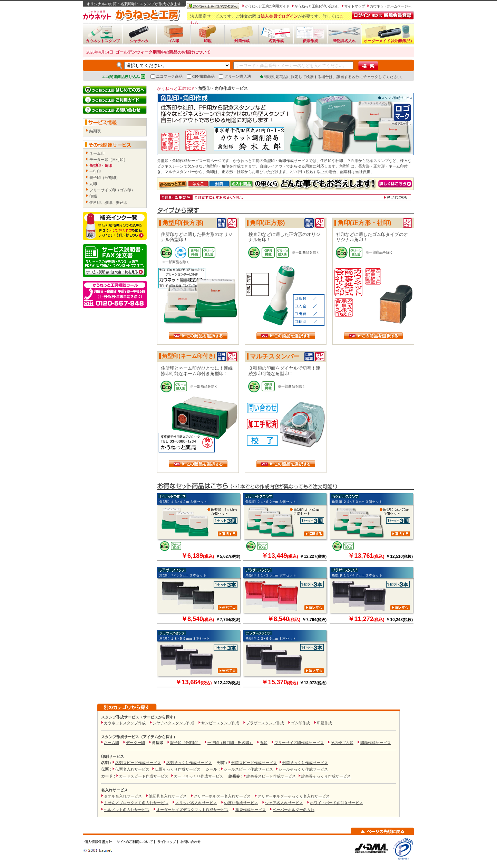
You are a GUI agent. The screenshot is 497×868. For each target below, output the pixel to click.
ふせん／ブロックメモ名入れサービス (136, 803)
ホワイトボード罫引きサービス (337, 803)
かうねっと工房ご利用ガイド (267, 6)
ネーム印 (97, 153)
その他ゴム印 (342, 743)
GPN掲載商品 (201, 76)
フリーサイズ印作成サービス (299, 743)
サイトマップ (354, 6)
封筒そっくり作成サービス (305, 763)
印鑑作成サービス (376, 743)
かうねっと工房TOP (175, 88)
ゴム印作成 (300, 723)
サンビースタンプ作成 (220, 723)
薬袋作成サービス (251, 810)
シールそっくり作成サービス (303, 769)
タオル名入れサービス (123, 796)
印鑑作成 (324, 723)
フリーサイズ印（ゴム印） (112, 190)
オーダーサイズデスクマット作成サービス (192, 810)
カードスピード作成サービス (144, 776)
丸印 (93, 184)
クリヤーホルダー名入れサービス (222, 796)
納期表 (95, 131)
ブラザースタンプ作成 (265, 723)
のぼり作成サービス (241, 803)
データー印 (135, 743)
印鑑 (93, 196)
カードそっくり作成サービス (199, 776)
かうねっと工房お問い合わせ (317, 6)
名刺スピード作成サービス (138, 763)
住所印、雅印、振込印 (108, 202)
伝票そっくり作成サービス (178, 769)
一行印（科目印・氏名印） (230, 743)
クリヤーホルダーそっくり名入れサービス (294, 796)
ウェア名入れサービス (284, 803)
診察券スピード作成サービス (271, 776)
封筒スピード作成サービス (254, 763)
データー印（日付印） (108, 160)
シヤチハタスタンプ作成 (173, 723)
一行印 (95, 171)
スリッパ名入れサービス (196, 803)
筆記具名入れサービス (168, 796)
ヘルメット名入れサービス (127, 810)
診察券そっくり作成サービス (326, 776)
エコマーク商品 (167, 76)
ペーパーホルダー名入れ (294, 810)
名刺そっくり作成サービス (189, 763)
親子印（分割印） (105, 178)
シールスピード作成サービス (248, 769)
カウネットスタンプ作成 (125, 723)
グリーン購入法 (235, 76)
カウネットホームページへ (390, 6)
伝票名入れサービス (132, 769)
